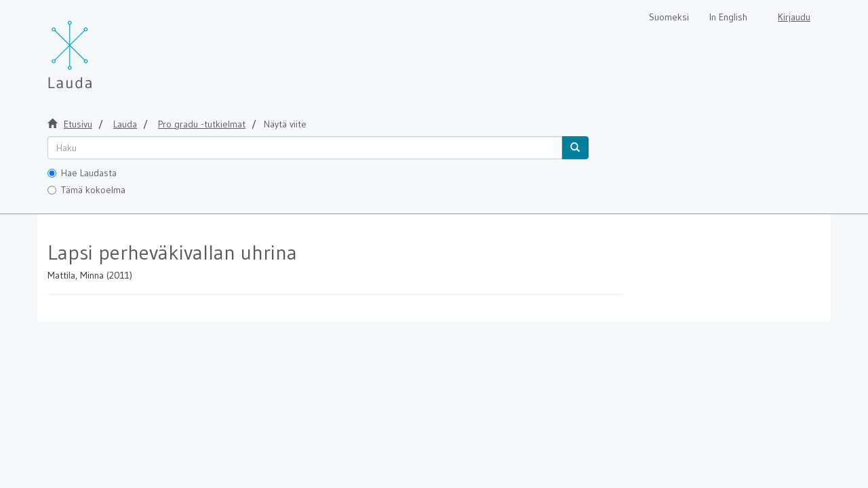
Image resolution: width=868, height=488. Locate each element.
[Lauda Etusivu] (98, 47)
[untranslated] (305, 148)
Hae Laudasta (82, 173)
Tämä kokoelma (86, 190)
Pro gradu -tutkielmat (202, 124)
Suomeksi (669, 17)
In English (728, 17)
